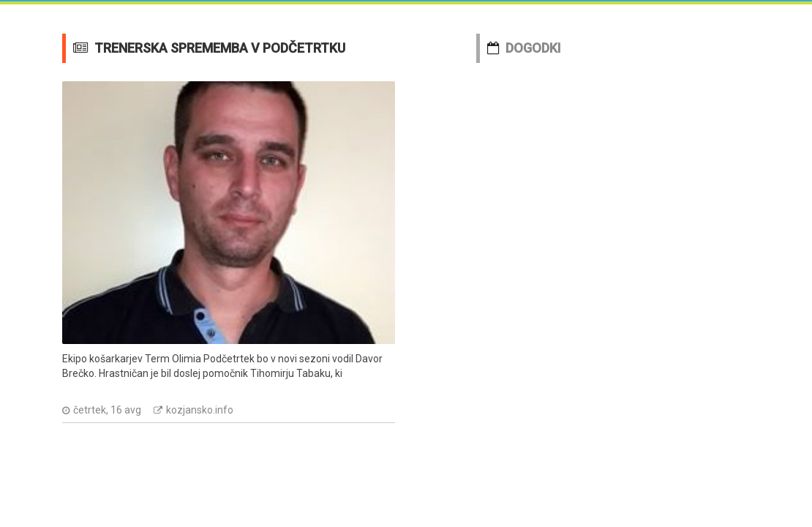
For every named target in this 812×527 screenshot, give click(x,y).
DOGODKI (533, 48)
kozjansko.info (200, 410)
